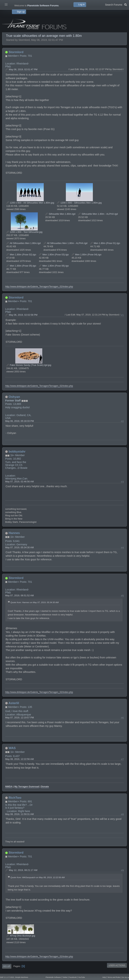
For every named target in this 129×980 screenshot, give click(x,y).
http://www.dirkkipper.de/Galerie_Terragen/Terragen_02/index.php (39, 286)
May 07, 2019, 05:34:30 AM (19, 547)
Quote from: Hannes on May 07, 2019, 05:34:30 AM (35, 602)
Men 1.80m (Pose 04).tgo (87, 255)
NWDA (9, 787)
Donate (45, 787)
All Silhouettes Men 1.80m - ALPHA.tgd (65, 243)
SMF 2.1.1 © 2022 (7, 977)
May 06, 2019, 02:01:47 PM (23, 69)
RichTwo (15, 798)
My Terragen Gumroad (27, 787)
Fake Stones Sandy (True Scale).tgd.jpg (29, 365)
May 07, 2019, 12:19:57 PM (20, 718)
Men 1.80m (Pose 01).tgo (105, 243)
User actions (117, 965)
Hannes (14, 533)
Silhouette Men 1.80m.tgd (60, 214)
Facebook (73, 977)
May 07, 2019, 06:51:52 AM (19, 595)
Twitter (65, 977)
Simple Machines (22, 977)
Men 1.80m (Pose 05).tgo (21, 266)
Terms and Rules (114, 977)
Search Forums (116, 4)
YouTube (82, 977)
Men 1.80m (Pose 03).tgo (54, 255)
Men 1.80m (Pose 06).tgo (54, 266)
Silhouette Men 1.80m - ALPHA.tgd (98, 214)
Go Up (7, 966)
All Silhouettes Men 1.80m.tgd (23, 243)
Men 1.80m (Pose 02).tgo (21, 255)
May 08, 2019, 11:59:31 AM (19, 814)
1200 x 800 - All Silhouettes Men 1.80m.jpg (30, 203)
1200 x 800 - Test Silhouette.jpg (24, 232)
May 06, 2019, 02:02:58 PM (23, 315)
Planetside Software (53, 977)
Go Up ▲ (125, 977)
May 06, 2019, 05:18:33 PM (20, 421)
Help (104, 977)
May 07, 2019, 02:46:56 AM (19, 482)
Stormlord (16, 52)
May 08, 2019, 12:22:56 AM (19, 759)
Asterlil (14, 703)
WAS (12, 748)
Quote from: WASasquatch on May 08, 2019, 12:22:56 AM (38, 877)
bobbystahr (17, 451)
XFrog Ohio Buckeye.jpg (21, 936)
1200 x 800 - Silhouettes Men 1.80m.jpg (79, 203)
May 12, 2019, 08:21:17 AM (23, 870)
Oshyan (14, 397)
